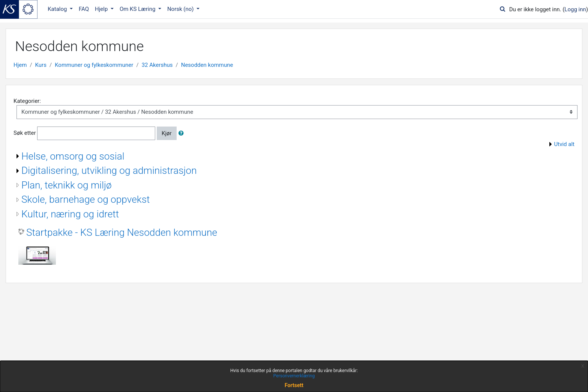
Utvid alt (564, 144)
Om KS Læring (138, 9)
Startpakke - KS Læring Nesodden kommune (122, 232)
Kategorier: (27, 101)
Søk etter (25, 133)
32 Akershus (157, 65)
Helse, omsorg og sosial (73, 156)
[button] (183, 133)
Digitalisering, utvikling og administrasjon (109, 170)
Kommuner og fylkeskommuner (94, 65)
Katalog (58, 9)
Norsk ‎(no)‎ (181, 9)
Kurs (41, 65)
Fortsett (294, 385)
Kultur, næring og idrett (70, 214)
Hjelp (102, 9)
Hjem (20, 65)
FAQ (84, 9)
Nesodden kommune (207, 65)
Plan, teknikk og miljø (67, 185)
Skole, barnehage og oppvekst (85, 199)
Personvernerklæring (294, 376)
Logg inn (575, 9)
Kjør (167, 133)
